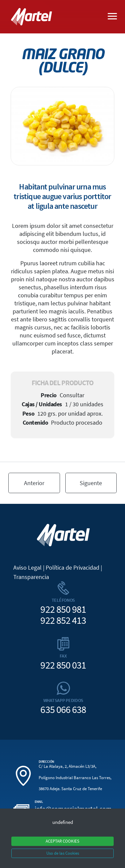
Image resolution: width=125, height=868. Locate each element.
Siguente (91, 483)
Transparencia (31, 577)
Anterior (34, 483)
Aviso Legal (27, 567)
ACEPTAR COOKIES (62, 841)
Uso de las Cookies (63, 853)
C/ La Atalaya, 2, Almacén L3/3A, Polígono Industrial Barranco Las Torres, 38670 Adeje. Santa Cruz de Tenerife (75, 778)
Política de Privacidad (72, 567)
